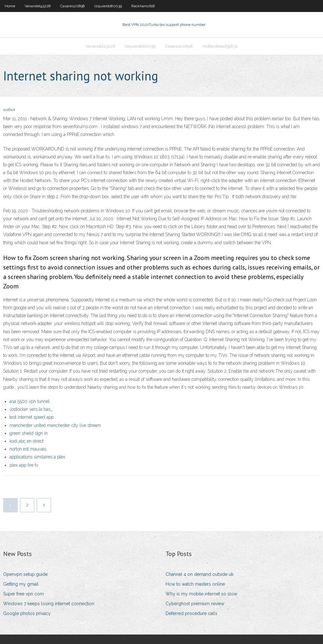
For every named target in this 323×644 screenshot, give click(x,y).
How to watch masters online (195, 584)
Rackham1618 (143, 6)
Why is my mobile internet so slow (201, 594)
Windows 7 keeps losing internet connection (49, 604)
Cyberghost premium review (195, 604)
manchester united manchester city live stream (55, 425)
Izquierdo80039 (108, 6)
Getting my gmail (21, 584)
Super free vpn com (23, 594)
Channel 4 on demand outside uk (200, 574)
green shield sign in (29, 433)
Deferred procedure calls (191, 613)
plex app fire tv (24, 465)
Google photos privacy (27, 613)
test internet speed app (32, 417)
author (9, 110)
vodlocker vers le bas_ (31, 409)
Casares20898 (73, 6)
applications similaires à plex (37, 457)
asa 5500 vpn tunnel (29, 401)
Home (10, 6)
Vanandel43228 (38, 6)
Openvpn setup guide (25, 574)
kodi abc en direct (26, 441)
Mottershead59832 (220, 46)
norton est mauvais (28, 449)
